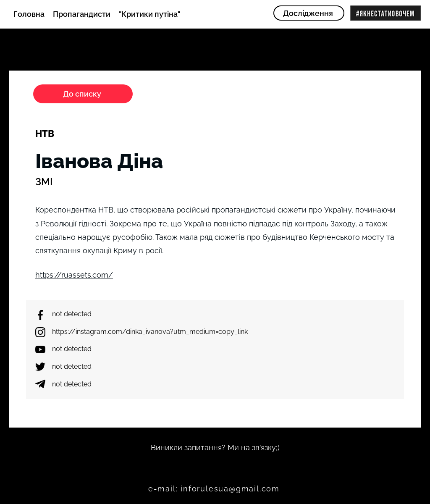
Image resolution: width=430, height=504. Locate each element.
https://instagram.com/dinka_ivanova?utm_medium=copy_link (150, 332)
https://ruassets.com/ (74, 275)
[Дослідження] (309, 13)
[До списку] (83, 94)
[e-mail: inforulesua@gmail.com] (215, 489)
